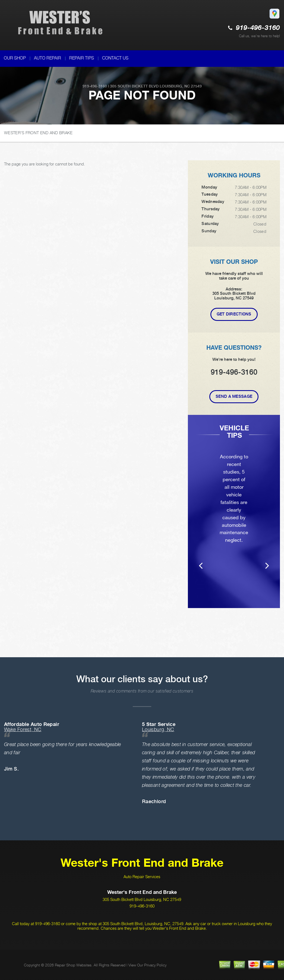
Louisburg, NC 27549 (181, 86)
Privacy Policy (155, 965)
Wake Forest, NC (23, 729)
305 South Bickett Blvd (134, 86)
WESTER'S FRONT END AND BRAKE (38, 133)
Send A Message (234, 396)
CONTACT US (115, 58)
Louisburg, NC (158, 729)
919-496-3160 (258, 28)
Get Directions (234, 314)
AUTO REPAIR (48, 58)
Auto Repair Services (142, 876)
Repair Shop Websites (73, 965)
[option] (234, 519)
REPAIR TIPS (82, 58)
